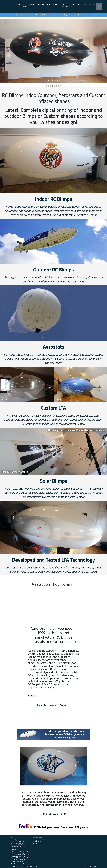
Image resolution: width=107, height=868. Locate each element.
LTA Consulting (65, 5)
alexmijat (16, 848)
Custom (32, 4)
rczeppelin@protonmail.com (21, 846)
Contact (92, 4)
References (41, 4)
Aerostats (53, 347)
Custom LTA (53, 408)
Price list (72, 5)
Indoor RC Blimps (54, 199)
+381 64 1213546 (19, 843)
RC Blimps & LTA (25, 7)
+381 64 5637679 (19, 845)
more (94, 215)
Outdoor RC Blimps (53, 270)
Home (18, 4)
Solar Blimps (54, 481)
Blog (49, 4)
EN (99, 7)
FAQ (85, 4)
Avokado (94, 866)
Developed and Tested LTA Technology (53, 560)
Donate (79, 4)
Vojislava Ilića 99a (20, 840)
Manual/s (56, 4)
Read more (32, 696)
